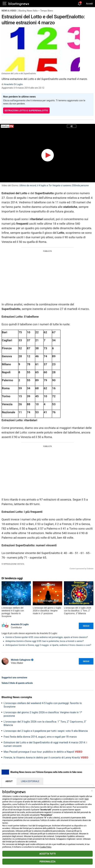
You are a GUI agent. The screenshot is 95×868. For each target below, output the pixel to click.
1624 (86, 799)
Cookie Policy (46, 847)
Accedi (89, 4)
